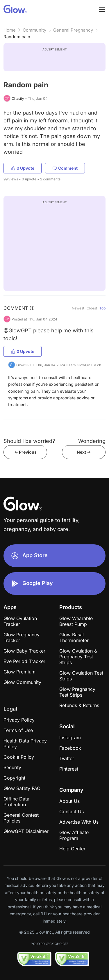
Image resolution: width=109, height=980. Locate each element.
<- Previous (25, 452)
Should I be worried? (29, 441)
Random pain (17, 37)
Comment (65, 168)
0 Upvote (23, 168)
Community (34, 30)
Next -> (84, 452)
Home (10, 30)
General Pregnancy (73, 30)
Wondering (92, 441)
